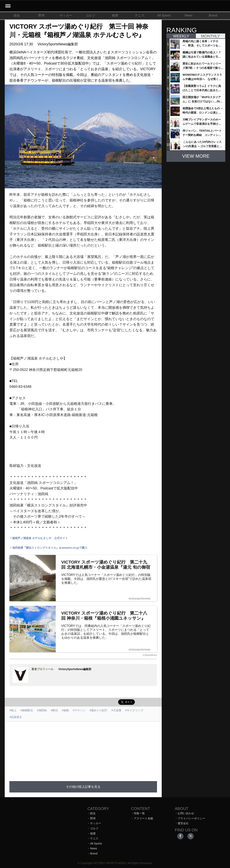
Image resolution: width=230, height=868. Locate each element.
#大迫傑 (116, 710)
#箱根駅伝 (27, 710)
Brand (213, 15)
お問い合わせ (186, 813)
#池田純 (42, 710)
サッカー (66, 15)
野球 (41, 15)
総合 (17, 15)
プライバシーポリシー (191, 818)
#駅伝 (54, 710)
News (189, 15)
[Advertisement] (99, 749)
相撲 (115, 15)
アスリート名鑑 (143, 818)
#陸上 (13, 710)
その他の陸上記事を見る (83, 787)
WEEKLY (181, 36)
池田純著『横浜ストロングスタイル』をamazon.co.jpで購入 (48, 548)
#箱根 (65, 710)
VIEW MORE (196, 156)
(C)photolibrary (150, 655)
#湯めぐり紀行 (99, 710)
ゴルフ (90, 15)
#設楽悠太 (16, 717)
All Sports (164, 15)
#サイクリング (134, 710)
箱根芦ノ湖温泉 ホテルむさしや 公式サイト (39, 538)
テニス (140, 15)
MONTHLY (210, 36)
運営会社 (183, 823)
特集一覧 (139, 813)
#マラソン (79, 710)
